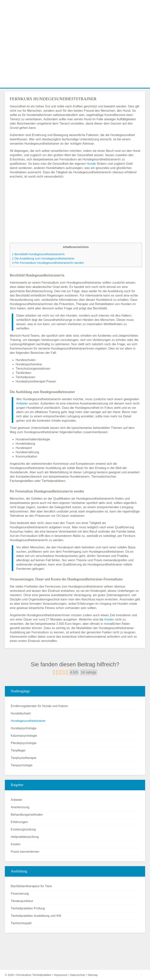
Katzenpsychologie (24, 736)
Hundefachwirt (21, 713)
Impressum (61, 975)
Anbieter (22, 403)
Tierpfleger (18, 750)
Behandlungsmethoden (27, 815)
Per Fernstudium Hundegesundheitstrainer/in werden (48, 263)
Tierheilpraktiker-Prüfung (28, 908)
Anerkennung (20, 807)
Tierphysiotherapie (24, 758)
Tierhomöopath (21, 923)
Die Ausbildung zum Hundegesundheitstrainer (43, 258)
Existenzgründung (23, 829)
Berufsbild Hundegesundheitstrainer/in (38, 254)
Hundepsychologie (24, 728)
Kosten (109, 619)
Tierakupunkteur (22, 901)
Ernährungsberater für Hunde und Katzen (39, 706)
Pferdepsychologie (24, 743)
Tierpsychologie (22, 765)
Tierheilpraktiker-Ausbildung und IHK (36, 916)
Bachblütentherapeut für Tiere (31, 886)
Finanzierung (20, 894)
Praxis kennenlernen (25, 852)
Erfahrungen (19, 822)
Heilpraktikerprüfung (25, 837)
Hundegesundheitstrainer (28, 721)
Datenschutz (78, 975)
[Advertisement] (75, 58)
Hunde (91, 164)
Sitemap (93, 975)
